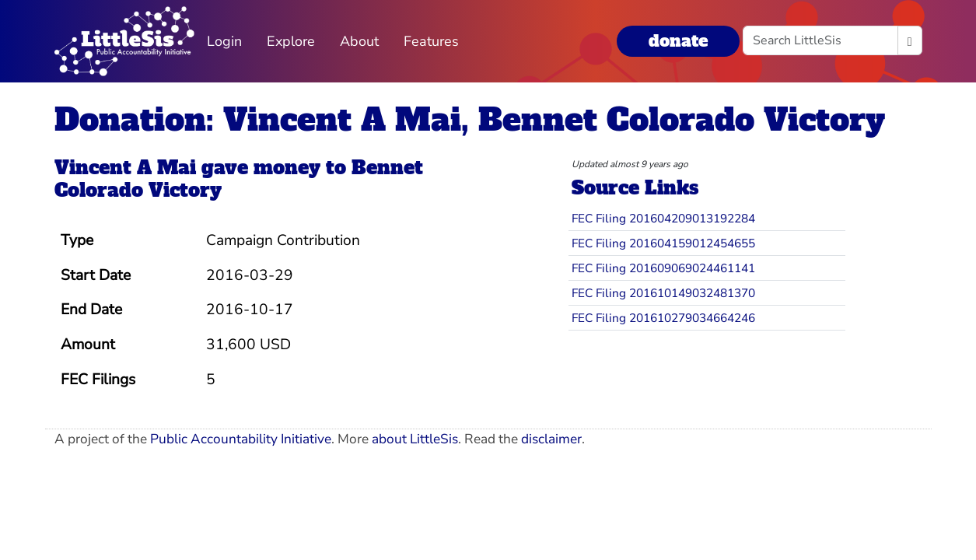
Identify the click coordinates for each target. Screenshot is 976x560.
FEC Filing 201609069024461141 (663, 268)
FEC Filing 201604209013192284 (663, 218)
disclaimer (551, 439)
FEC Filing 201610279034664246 (663, 318)
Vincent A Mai (125, 168)
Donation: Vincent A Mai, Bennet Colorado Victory (470, 120)
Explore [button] (291, 41)
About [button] (359, 41)
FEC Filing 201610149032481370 (663, 293)
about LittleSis (415, 439)
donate (678, 41)
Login (224, 41)
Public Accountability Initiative (241, 439)
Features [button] (431, 41)
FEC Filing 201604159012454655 (663, 243)
